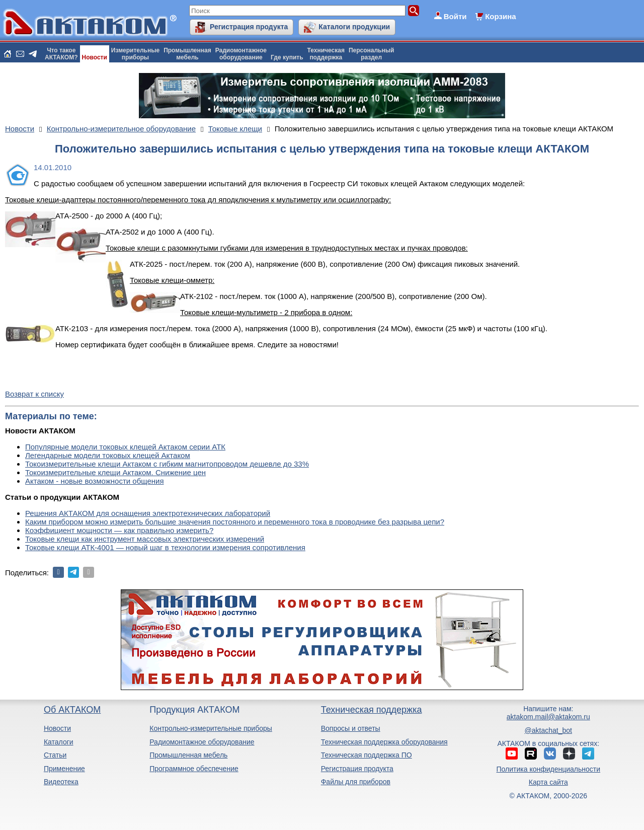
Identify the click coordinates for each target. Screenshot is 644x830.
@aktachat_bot (548, 730)
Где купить (287, 57)
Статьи (55, 755)
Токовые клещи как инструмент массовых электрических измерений (145, 539)
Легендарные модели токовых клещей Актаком (108, 455)
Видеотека (61, 782)
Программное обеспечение (194, 769)
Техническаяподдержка (326, 54)
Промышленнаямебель (187, 54)
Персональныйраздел (371, 54)
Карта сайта (548, 782)
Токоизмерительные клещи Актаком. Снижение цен (115, 472)
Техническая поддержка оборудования (384, 742)
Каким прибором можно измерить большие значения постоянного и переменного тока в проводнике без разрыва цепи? (235, 522)
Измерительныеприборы (135, 54)
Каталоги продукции (354, 27)
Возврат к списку (34, 394)
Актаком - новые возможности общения (95, 481)
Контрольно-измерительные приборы (211, 728)
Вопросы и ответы (351, 728)
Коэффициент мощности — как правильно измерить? (119, 530)
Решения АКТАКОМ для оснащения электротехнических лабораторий (148, 513)
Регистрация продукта (249, 27)
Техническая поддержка (372, 710)
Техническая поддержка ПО (367, 755)
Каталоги (59, 742)
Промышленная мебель (188, 755)
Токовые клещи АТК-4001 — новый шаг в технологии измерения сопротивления (165, 547)
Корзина (500, 16)
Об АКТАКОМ (72, 710)
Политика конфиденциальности (549, 769)
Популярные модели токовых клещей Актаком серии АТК (125, 447)
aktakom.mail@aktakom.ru (548, 717)
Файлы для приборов (356, 782)
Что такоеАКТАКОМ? (61, 54)
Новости (95, 57)
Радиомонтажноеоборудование (241, 54)
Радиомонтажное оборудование (202, 742)
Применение (64, 769)
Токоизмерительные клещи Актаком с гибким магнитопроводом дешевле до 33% (167, 464)
